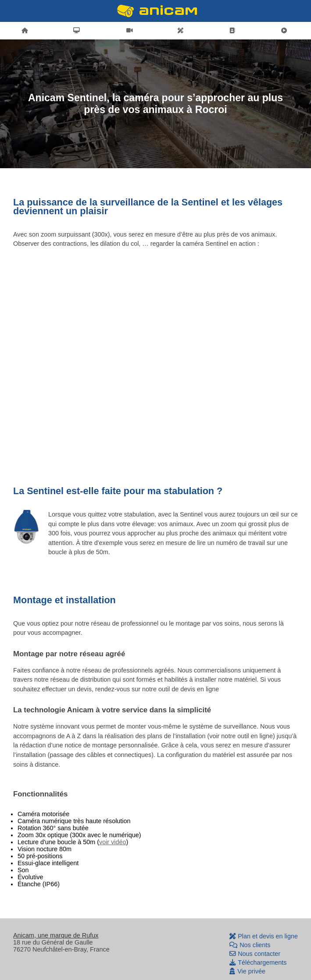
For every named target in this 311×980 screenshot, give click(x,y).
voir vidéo (113, 842)
